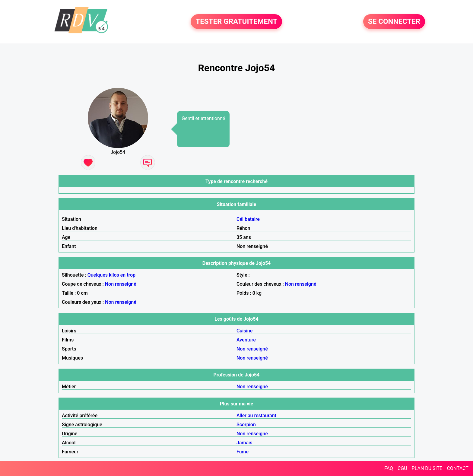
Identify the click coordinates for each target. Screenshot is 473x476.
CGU (402, 468)
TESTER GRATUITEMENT (236, 22)
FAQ (389, 468)
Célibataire (248, 219)
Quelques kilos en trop (111, 275)
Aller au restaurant (256, 416)
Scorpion (246, 425)
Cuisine (244, 331)
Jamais (244, 443)
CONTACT (458, 468)
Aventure (246, 340)
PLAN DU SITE (427, 468)
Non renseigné (121, 284)
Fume (243, 452)
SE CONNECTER (394, 22)
